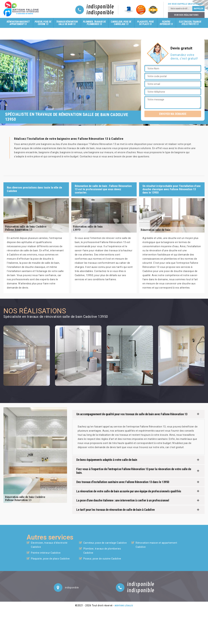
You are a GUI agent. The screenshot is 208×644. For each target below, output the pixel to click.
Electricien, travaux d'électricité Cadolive (49, 545)
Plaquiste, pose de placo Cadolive (50, 559)
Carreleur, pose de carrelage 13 (121, 23)
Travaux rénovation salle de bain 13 (67, 23)
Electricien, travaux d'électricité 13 (190, 23)
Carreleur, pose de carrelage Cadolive (105, 543)
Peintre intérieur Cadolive (46, 553)
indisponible (100, 7)
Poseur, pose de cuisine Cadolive (102, 559)
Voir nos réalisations (186, 15)
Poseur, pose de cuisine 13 (43, 23)
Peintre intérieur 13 (166, 23)
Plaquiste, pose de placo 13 (146, 23)
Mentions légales (124, 606)
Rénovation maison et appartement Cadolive (156, 545)
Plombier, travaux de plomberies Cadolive (102, 551)
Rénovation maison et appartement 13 (18, 23)
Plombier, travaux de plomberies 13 (94, 23)
